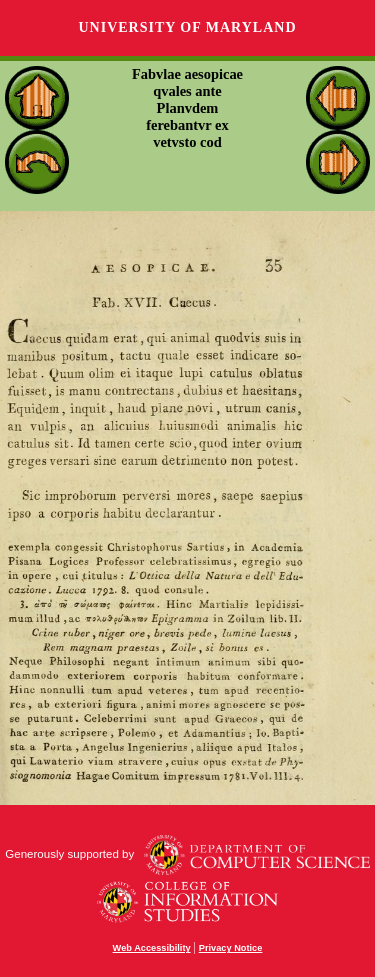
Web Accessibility (152, 948)
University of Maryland (187, 27)
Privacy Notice (231, 948)
